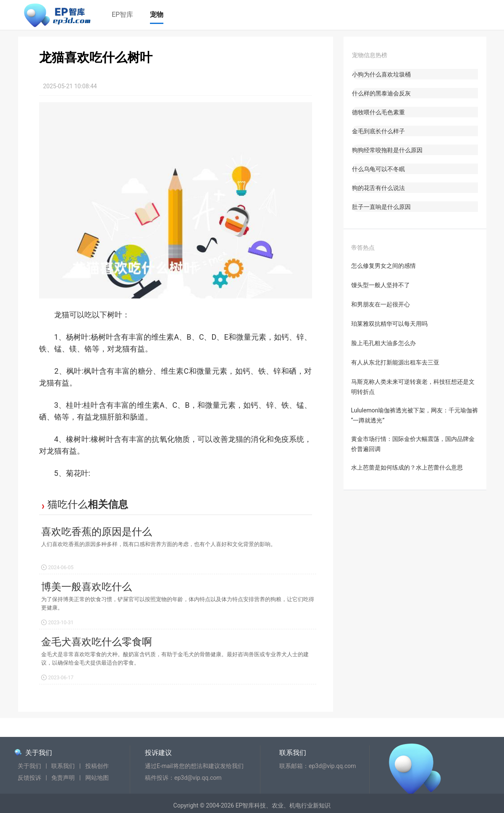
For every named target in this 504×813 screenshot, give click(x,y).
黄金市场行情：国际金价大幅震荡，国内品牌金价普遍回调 (413, 444)
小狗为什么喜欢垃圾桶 (381, 74)
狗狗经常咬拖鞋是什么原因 (387, 150)
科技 (260, 805)
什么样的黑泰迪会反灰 (381, 93)
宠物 (157, 15)
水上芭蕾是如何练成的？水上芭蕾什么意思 (407, 467)
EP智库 (122, 15)
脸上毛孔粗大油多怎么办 (383, 343)
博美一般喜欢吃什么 (87, 587)
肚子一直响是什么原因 (381, 207)
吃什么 (73, 504)
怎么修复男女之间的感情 (383, 266)
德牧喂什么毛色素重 (378, 112)
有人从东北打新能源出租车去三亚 (395, 362)
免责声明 (63, 778)
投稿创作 (97, 766)
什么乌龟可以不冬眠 (378, 169)
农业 (278, 805)
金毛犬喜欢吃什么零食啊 (97, 642)
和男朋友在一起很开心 (381, 304)
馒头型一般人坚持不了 (381, 285)
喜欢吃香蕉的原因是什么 (97, 532)
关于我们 (39, 753)
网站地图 (97, 778)
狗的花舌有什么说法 (378, 188)
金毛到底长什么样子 (378, 131)
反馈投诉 (29, 778)
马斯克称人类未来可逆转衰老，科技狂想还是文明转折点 (413, 387)
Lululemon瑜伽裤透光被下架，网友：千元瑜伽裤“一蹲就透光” (415, 415)
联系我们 (63, 766)
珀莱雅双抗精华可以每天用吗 (389, 324)
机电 (295, 805)
